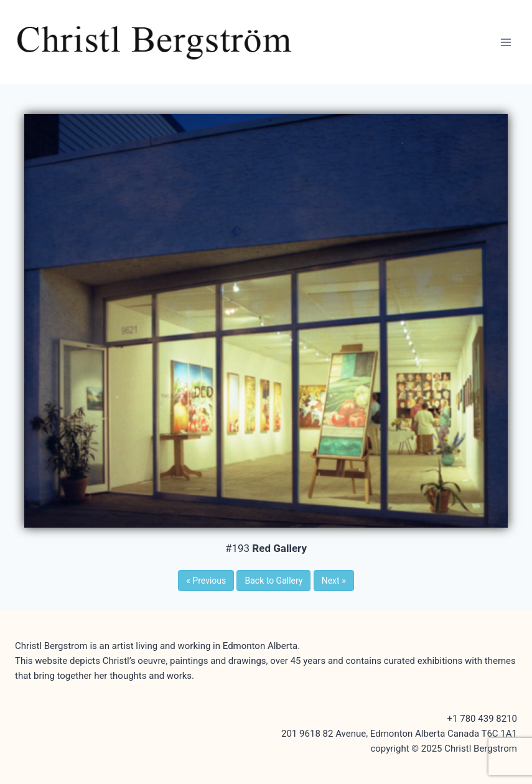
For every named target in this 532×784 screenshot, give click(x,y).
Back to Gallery (273, 581)
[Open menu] (506, 42)
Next (334, 581)
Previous (206, 581)
